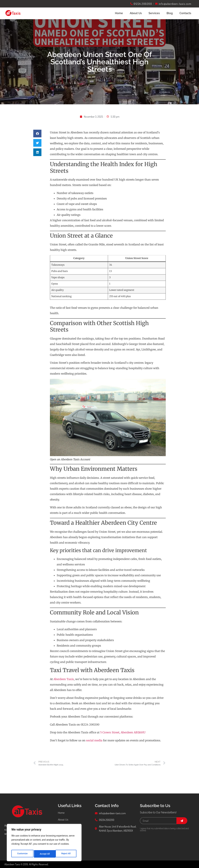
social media (94, 740)
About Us (136, 13)
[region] (44, 843)
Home (119, 13)
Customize (22, 854)
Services (154, 13)
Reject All (44, 854)
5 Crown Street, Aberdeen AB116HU (123, 732)
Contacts (185, 13)
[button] (37, 134)
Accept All (66, 854)
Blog (170, 13)
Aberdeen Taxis (64, 679)
